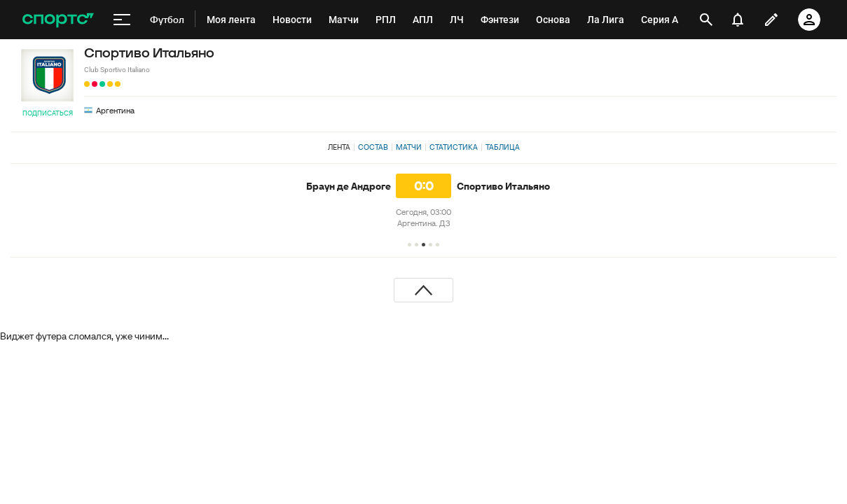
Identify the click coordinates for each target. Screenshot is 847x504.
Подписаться (48, 113)
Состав (373, 147)
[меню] (122, 20)
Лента (339, 147)
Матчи (409, 147)
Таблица (503, 147)
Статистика (454, 147)
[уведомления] (738, 20)
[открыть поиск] (706, 20)
